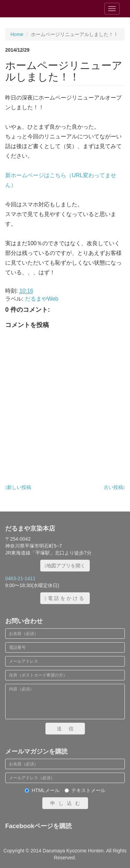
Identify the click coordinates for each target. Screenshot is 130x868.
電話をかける (65, 598)
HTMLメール (42, 790)
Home (17, 34)
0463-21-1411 (20, 578)
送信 (69, 729)
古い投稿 (114, 487)
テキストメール (85, 790)
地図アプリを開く (65, 566)
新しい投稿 (18, 487)
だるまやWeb (42, 299)
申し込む (67, 803)
